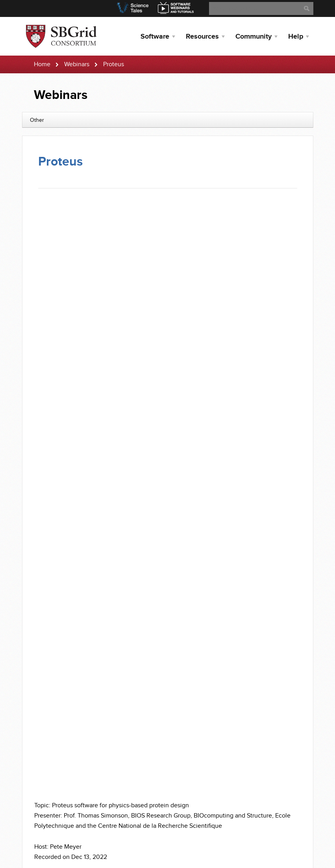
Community (254, 37)
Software (155, 37)
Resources (202, 37)
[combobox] (168, 120)
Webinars (77, 64)
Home (42, 64)
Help (296, 37)
